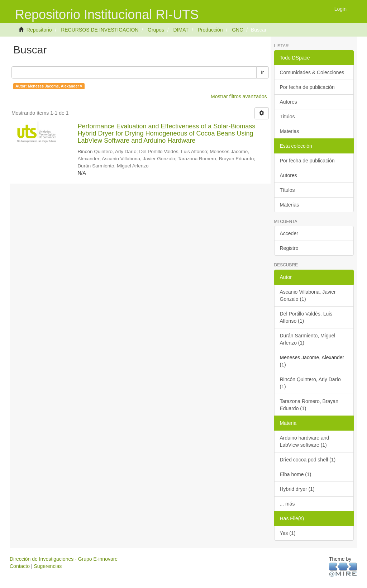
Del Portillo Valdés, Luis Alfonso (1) (306, 317)
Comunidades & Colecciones (312, 72)
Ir (263, 72)
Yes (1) (288, 533)
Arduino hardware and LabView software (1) (305, 441)
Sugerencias (48, 566)
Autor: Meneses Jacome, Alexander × (49, 86)
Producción (210, 30)
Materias (290, 131)
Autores (289, 102)
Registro (289, 248)
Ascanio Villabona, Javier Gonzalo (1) (308, 295)
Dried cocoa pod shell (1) (308, 460)
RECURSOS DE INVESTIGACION (100, 30)
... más (287, 504)
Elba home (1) (296, 474)
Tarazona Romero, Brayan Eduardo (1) (309, 405)
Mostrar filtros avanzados (239, 96)
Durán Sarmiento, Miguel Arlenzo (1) (308, 339)
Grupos (156, 30)
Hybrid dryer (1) (297, 489)
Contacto (20, 566)
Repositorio (39, 30)
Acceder (289, 233)
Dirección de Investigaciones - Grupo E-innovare (64, 559)
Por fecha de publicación (307, 87)
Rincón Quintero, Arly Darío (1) (310, 383)
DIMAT (181, 30)
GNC (237, 30)
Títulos (287, 117)
